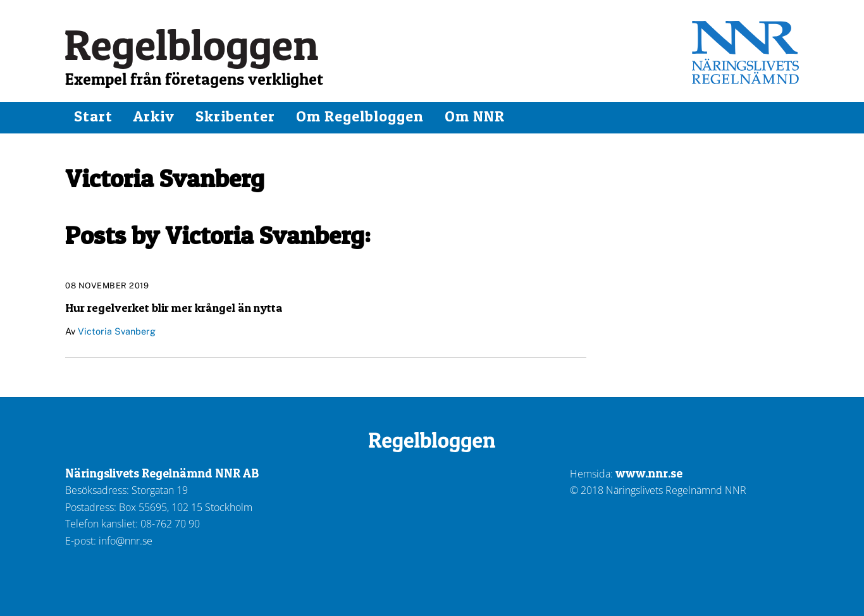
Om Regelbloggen (360, 116)
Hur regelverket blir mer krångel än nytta (174, 308)
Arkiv (154, 116)
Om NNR (475, 116)
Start (93, 116)
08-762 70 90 (170, 524)
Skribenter (235, 116)
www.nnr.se (649, 473)
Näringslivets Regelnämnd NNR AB (162, 473)
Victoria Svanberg (117, 331)
